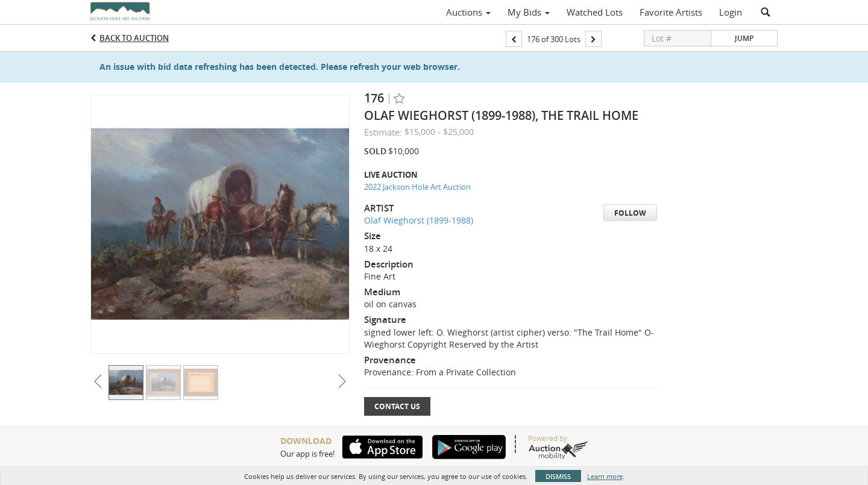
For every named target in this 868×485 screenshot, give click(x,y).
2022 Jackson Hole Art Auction (417, 187)
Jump (744, 38)
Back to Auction (134, 38)
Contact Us (397, 406)
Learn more (605, 476)
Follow (630, 213)
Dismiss (558, 476)
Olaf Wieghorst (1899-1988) (419, 220)
